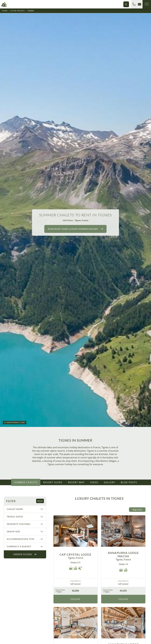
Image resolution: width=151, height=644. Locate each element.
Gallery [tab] (110, 482)
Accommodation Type (21, 539)
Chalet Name (15, 509)
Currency (19, 547)
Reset (40, 501)
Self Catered (75, 584)
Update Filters (25, 554)
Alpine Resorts (18, 11)
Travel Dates (15, 517)
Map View (137, 510)
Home (5, 11)
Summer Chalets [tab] (26, 482)
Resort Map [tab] (76, 482)
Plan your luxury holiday (75, 229)
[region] (25, 527)
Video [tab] (94, 482)
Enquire (75, 599)
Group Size (13, 532)
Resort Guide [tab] (53, 482)
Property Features (19, 524)
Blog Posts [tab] (129, 482)
